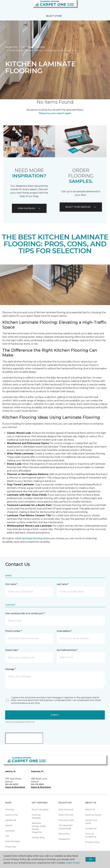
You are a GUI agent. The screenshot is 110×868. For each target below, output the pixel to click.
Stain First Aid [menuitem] (66, 815)
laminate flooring (32, 538)
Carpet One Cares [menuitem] (91, 822)
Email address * (64, 631)
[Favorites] (103, 6)
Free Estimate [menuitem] (12, 841)
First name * (11, 584)
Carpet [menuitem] (9, 825)
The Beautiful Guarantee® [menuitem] (65, 827)
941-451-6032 (12, 784)
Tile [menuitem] (7, 836)
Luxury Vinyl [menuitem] (12, 815)
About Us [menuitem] (90, 810)
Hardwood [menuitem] (11, 820)
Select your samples (81, 207)
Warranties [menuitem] (64, 834)
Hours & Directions (15, 787)
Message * (10, 669)
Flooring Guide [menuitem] (66, 820)
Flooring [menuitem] (9, 810)
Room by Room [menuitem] (93, 815)
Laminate (40, 47)
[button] (99, 6)
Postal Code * (12, 650)
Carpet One (11, 47)
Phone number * (14, 631)
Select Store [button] (54, 16)
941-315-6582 (37, 784)
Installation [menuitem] (64, 839)
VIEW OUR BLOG (29, 208)
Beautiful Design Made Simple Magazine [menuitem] (39, 828)
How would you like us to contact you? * (25, 613)
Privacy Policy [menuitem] (92, 842)
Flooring (26, 47)
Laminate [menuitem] (10, 831)
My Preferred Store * (67, 650)
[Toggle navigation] (4, 6)
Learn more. (73, 863)
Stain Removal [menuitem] (66, 810)
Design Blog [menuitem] (38, 837)
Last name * (63, 584)
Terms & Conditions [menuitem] (91, 835)
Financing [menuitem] (10, 847)
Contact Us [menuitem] (91, 828)
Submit (55, 715)
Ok (90, 859)
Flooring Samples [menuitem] (36, 816)
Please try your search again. (55, 113)
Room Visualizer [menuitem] (40, 810)
